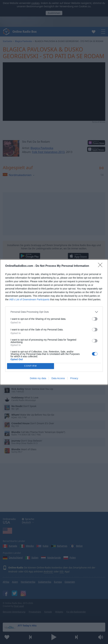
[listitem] (54, 312)
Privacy (74, 378)
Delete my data (38, 378)
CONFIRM (31, 366)
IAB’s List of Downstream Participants (29, 299)
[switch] (95, 319)
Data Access (58, 378)
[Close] (101, 266)
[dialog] (54, 322)
